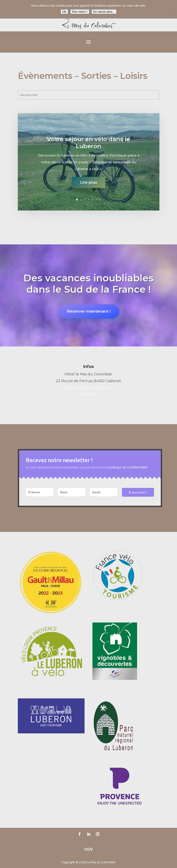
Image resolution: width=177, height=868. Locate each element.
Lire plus (89, 185)
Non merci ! (80, 12)
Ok (64, 12)
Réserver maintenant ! (89, 311)
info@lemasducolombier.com (88, 388)
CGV (88, 849)
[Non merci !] (171, 9)
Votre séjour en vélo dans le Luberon (88, 146)
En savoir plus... (104, 12)
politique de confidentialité (128, 467)
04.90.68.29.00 (88, 395)
